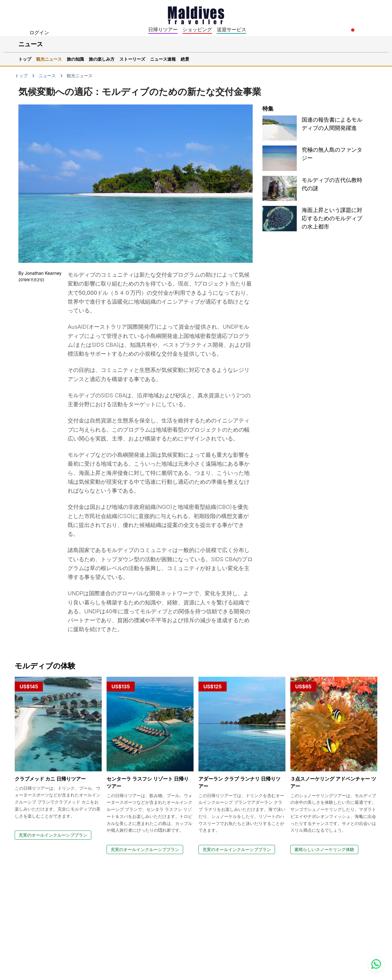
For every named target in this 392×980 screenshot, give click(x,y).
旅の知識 (75, 59)
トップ (25, 59)
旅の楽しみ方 (102, 59)
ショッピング (197, 29)
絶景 (185, 59)
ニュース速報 (163, 59)
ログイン (39, 32)
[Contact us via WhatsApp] (376, 964)
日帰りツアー (163, 29)
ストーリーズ (132, 59)
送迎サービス (232, 29)
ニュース (47, 76)
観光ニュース (49, 59)
